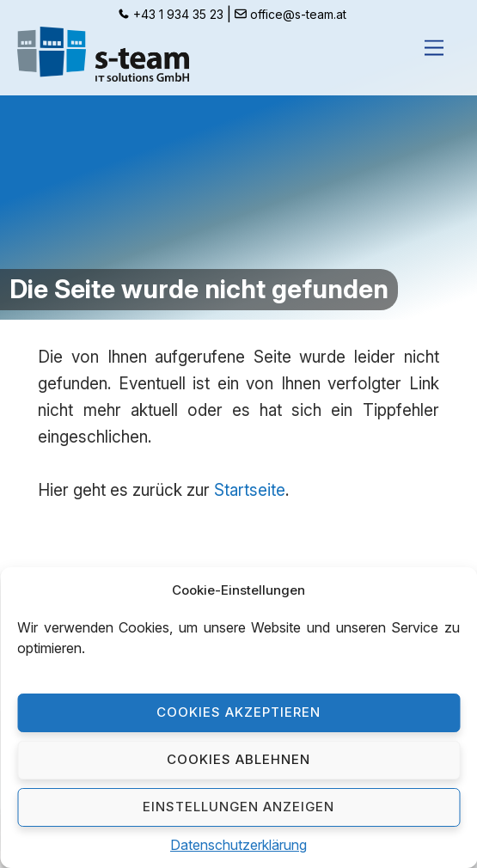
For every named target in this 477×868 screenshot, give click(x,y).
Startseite (250, 490)
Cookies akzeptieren (238, 712)
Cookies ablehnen (238, 759)
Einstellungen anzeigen (238, 807)
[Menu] (434, 48)
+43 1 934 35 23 (178, 15)
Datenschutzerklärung (238, 845)
